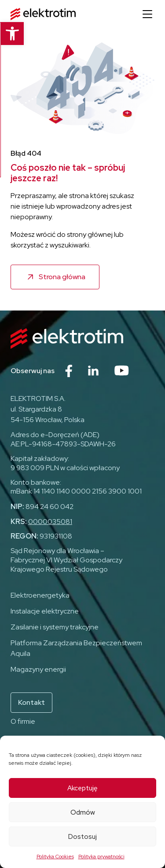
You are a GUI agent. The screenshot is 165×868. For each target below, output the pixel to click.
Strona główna (62, 277)
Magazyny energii (38, 669)
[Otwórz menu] (147, 14)
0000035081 (50, 522)
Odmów (83, 812)
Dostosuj (82, 837)
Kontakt (31, 702)
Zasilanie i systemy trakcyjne (55, 627)
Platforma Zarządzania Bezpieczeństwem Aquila (76, 648)
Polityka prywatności (101, 857)
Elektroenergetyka (40, 595)
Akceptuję (82, 788)
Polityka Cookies (55, 857)
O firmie (23, 721)
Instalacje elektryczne (45, 611)
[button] (11, 34)
